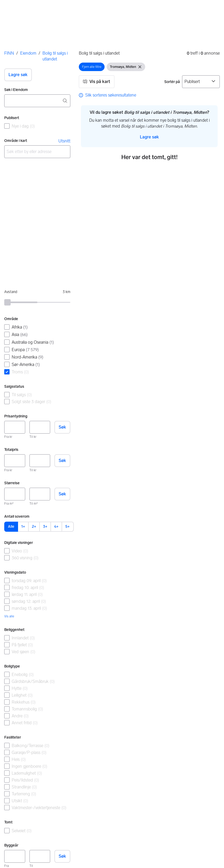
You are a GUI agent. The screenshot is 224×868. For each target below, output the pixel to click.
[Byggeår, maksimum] (40, 856)
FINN (9, 53)
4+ (56, 527)
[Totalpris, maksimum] (40, 461)
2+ (34, 527)
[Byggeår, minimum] (15, 856)
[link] (107, 95)
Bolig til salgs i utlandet (55, 56)
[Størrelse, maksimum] (40, 494)
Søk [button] (62, 427)
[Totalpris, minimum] (15, 461)
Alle (11, 527)
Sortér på (172, 82)
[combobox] (37, 101)
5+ (67, 527)
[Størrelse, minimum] (15, 494)
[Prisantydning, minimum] (15, 427)
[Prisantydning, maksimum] (40, 427)
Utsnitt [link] (64, 141)
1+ (23, 527)
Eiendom (28, 53)
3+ (45, 527)
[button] (18, 75)
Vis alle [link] (9, 616)
